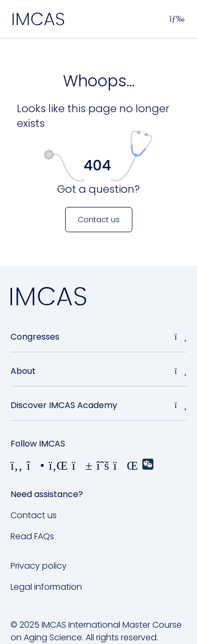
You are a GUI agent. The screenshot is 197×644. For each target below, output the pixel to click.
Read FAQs (32, 536)
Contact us (34, 515)
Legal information (46, 587)
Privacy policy (39, 566)
